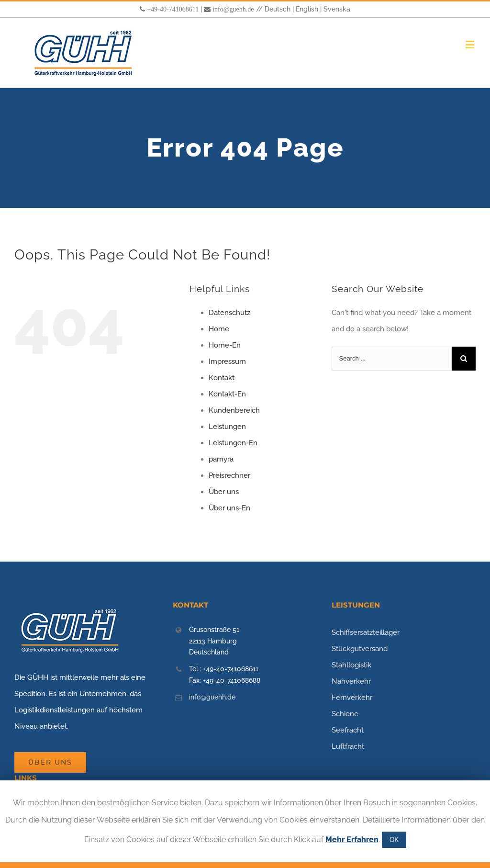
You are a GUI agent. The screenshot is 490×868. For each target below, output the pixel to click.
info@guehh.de (233, 9)
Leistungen (227, 427)
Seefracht (348, 730)
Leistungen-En (233, 443)
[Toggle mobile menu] (471, 44)
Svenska (337, 9)
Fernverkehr (352, 698)
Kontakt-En (227, 394)
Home (219, 329)
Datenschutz (229, 313)
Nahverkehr (351, 681)
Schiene (345, 714)
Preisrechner (229, 475)
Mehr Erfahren (352, 840)
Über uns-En (229, 508)
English (307, 9)
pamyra (221, 459)
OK (394, 840)
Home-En (225, 345)
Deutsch (278, 9)
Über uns (224, 492)
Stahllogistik (351, 665)
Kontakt (222, 378)
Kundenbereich (234, 410)
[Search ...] (392, 359)
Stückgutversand (360, 649)
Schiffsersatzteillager (366, 632)
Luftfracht (348, 746)
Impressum (227, 361)
